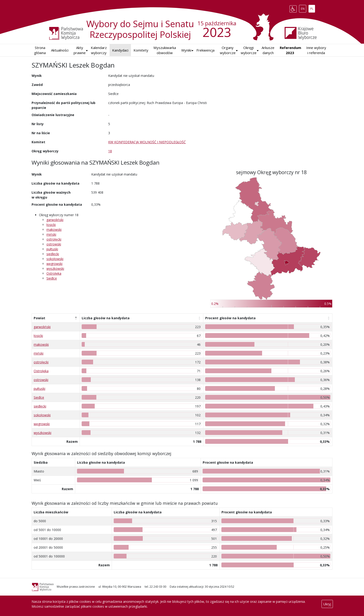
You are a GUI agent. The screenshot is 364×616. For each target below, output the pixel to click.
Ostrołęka (54, 273)
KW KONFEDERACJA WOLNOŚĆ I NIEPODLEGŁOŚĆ (147, 142)
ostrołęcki (54, 239)
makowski (54, 230)
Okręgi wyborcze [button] (249, 50)
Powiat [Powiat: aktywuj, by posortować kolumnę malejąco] (39, 318)
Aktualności (60, 50)
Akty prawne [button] (80, 50)
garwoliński (55, 220)
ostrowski (54, 244)
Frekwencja (205, 50)
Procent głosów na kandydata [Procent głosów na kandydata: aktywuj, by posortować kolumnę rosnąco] (230, 318)
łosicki (51, 225)
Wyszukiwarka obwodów (165, 50)
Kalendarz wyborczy (99, 50)
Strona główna (40, 50)
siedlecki (53, 254)
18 (110, 151)
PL (313, 8)
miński (51, 234)
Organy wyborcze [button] (228, 50)
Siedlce (52, 278)
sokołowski (55, 259)
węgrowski (54, 264)
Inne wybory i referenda (316, 50)
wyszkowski (55, 269)
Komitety (141, 50)
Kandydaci (120, 50)
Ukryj (327, 604)
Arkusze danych (268, 50)
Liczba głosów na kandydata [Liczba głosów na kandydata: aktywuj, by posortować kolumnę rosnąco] (106, 318)
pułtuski (52, 249)
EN (304, 8)
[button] (186, 50)
